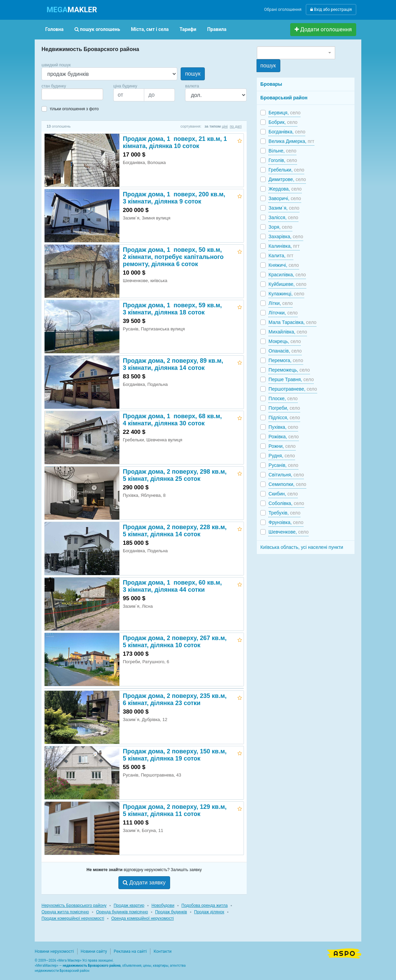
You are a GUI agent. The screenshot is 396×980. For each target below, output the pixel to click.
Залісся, (283, 217)
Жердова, (285, 189)
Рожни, (282, 446)
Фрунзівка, (286, 522)
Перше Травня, (291, 379)
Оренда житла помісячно (65, 912)
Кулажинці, (286, 294)
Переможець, (289, 370)
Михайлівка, (288, 332)
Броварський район (284, 98)
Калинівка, (284, 246)
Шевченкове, (288, 532)
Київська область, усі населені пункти (302, 547)
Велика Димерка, (291, 141)
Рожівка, (284, 437)
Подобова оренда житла (204, 905)
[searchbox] (54, 94)
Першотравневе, (293, 389)
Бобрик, (283, 122)
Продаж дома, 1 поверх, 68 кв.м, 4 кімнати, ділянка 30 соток (172, 420)
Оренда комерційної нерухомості (143, 918)
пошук (193, 74)
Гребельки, (286, 170)
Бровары (271, 84)
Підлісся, (284, 418)
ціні (225, 126)
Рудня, (282, 456)
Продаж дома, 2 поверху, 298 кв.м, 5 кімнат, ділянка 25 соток (175, 475)
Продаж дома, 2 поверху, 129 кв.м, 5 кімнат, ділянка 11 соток (175, 810)
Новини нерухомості (54, 951)
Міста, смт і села (150, 29)
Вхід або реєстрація (331, 10)
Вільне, (282, 151)
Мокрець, (285, 341)
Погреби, (284, 408)
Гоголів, (283, 160)
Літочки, (283, 313)
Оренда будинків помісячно (122, 912)
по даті (236, 126)
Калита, (281, 256)
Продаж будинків (171, 912)
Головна (54, 29)
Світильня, (286, 475)
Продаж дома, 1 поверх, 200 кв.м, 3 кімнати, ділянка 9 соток (174, 198)
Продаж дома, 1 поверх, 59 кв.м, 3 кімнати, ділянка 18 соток (172, 309)
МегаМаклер (47, 966)
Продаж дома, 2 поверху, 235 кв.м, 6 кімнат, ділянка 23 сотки (175, 699)
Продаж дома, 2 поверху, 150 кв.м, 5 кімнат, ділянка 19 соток (175, 755)
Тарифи (188, 29)
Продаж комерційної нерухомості (73, 918)
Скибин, (283, 494)
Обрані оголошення (283, 10)
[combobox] (72, 94)
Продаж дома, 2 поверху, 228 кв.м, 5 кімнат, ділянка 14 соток (175, 531)
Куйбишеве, (287, 284)
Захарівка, (286, 236)
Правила (217, 29)
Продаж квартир (129, 905)
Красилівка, (287, 275)
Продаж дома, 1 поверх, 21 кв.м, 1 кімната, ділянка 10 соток (176, 142)
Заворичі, (285, 198)
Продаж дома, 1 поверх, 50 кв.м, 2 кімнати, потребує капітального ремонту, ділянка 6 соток (173, 257)
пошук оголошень (97, 29)
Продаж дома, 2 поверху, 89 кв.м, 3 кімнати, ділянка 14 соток (173, 364)
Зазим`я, (284, 208)
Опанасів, (285, 351)
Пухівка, (283, 427)
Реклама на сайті (130, 951)
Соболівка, (286, 503)
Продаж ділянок (209, 912)
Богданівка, (287, 132)
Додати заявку (144, 883)
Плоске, (283, 398)
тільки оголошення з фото (74, 109)
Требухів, (284, 513)
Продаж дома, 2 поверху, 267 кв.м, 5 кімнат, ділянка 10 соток (175, 642)
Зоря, (280, 227)
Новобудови (163, 905)
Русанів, (283, 465)
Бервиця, (284, 113)
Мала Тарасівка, (292, 322)
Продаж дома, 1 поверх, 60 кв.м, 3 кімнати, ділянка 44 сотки (172, 586)
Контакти (162, 951)
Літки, (280, 303)
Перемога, (286, 360)
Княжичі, (284, 265)
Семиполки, (287, 484)
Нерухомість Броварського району (74, 905)
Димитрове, (287, 179)
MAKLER (72, 10)
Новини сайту (94, 951)
